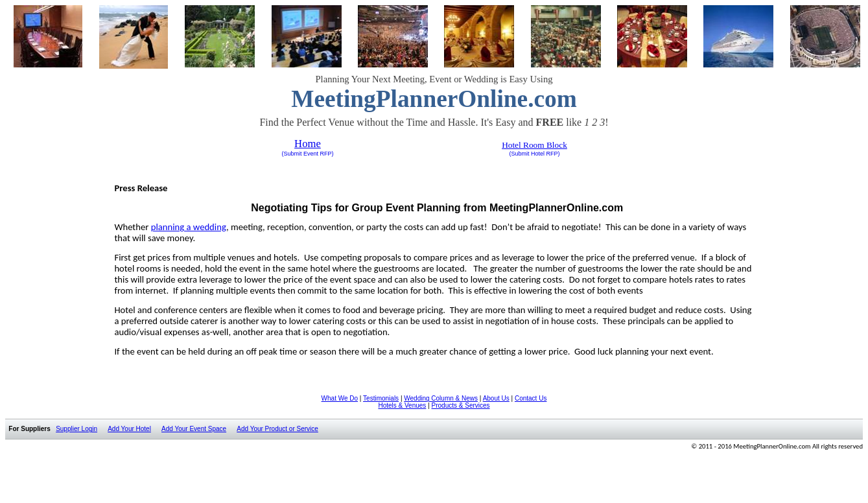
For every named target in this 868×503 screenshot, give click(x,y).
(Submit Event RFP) (307, 154)
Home (308, 144)
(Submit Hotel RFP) (534, 154)
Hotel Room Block (534, 145)
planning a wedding (189, 227)
